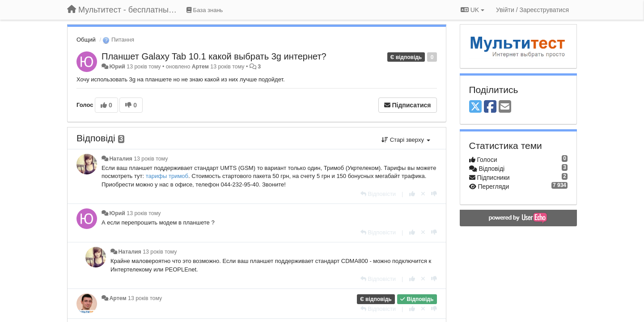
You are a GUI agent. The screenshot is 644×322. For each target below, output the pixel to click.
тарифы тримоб (167, 176)
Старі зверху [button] (406, 140)
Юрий (117, 67)
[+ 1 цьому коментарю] (412, 194)
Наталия (121, 159)
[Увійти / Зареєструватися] (532, 10)
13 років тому (151, 159)
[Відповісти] (378, 194)
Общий (86, 40)
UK (472, 10)
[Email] (505, 107)
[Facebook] (490, 107)
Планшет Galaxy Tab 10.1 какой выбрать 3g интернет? (214, 56)
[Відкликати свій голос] (423, 194)
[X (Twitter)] (475, 107)
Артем (200, 67)
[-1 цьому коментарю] (434, 194)
